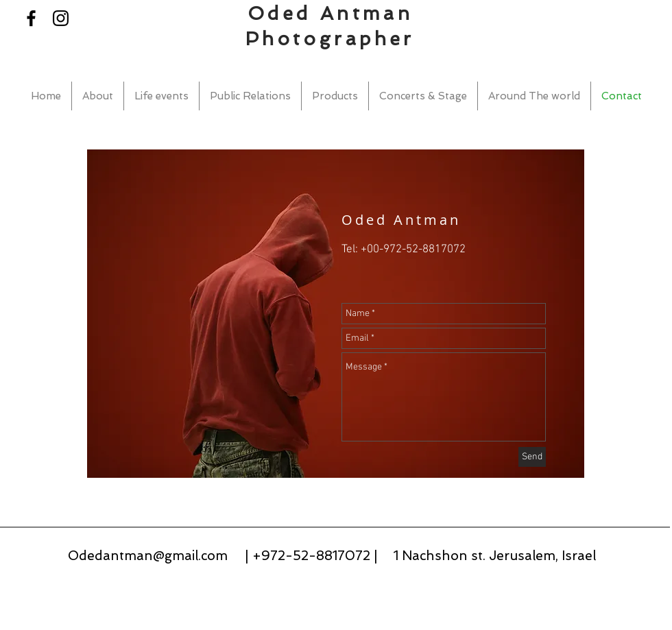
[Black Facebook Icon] (31, 18)
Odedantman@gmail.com (148, 556)
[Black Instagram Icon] (61, 18)
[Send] (532, 457)
